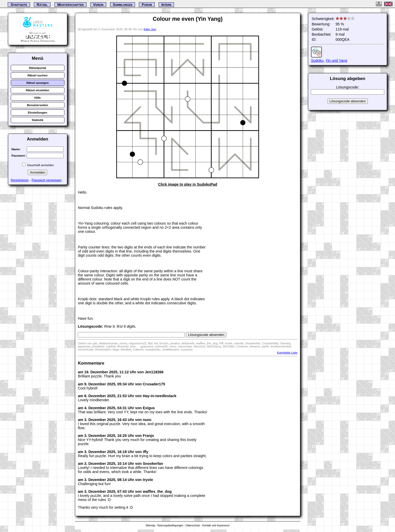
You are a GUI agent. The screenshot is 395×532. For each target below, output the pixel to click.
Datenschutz (193, 525)
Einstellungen (37, 113)
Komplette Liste (287, 353)
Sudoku (317, 61)
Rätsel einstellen (38, 90)
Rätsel (42, 5)
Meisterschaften (70, 5)
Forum (147, 5)
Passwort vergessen (47, 180)
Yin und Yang (336, 61)
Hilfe (38, 98)
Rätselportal (38, 68)
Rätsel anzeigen (38, 83)
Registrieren (20, 180)
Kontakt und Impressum (216, 525)
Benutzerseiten (38, 105)
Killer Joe (150, 29)
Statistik (38, 120)
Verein (98, 5)
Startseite (19, 5)
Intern (166, 5)
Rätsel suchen (37, 75)
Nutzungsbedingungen (170, 525)
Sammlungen (123, 5)
